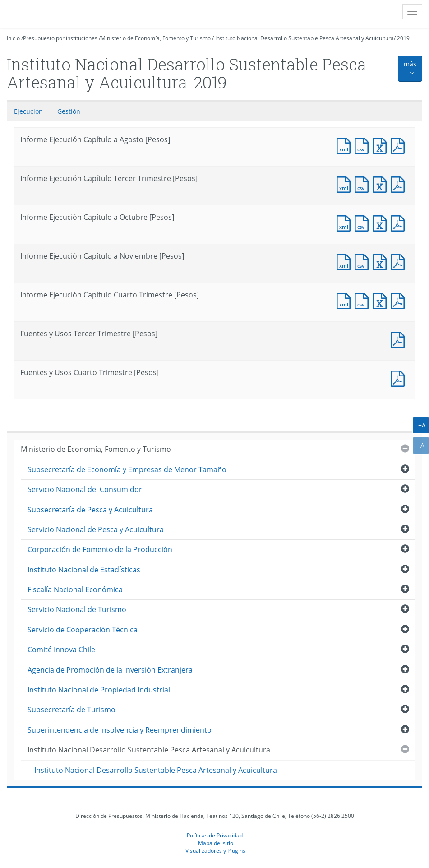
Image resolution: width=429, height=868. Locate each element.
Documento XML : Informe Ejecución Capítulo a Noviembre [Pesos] (346, 261)
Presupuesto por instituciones (60, 38)
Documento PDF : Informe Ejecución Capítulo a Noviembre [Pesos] (400, 261)
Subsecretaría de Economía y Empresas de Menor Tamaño (127, 469)
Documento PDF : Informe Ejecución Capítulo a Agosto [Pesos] (400, 145)
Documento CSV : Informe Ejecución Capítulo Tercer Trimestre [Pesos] (364, 183)
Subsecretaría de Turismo (71, 710)
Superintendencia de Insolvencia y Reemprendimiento (120, 730)
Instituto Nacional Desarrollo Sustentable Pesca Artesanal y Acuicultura (304, 38)
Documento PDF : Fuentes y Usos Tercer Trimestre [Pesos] (400, 339)
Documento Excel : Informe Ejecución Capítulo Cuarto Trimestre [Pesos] (382, 300)
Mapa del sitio (216, 843)
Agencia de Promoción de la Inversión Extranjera (110, 670)
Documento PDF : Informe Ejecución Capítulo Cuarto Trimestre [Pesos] (400, 300)
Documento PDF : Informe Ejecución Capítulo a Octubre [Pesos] (400, 222)
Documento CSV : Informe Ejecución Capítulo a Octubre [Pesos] (364, 222)
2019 (403, 38)
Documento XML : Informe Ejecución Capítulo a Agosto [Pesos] (346, 145)
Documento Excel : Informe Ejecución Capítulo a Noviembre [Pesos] (382, 261)
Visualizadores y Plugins (215, 850)
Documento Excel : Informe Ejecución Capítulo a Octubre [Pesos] (382, 222)
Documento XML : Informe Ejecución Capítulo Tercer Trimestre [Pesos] (346, 183)
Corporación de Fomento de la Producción (100, 549)
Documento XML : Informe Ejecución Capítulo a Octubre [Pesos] (346, 222)
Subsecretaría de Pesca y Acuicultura (90, 510)
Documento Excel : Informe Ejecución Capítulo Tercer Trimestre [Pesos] (382, 183)
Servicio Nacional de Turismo (77, 609)
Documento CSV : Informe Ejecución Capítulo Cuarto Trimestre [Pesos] (364, 300)
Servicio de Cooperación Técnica (83, 630)
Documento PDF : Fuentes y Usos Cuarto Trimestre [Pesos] (400, 378)
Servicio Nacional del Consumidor (85, 489)
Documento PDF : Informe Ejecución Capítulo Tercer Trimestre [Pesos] (400, 183)
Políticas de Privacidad (215, 835)
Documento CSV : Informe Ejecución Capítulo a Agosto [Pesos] (364, 145)
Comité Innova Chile (61, 650)
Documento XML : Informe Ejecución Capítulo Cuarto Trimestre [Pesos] (346, 300)
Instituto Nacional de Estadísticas (84, 570)
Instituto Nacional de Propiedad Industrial (99, 690)
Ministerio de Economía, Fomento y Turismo (156, 38)
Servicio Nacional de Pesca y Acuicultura (96, 529)
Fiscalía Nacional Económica (75, 589)
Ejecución (28, 111)
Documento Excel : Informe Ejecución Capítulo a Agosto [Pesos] (382, 145)
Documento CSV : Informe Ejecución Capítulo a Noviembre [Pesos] (364, 261)
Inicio (13, 38)
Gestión (69, 111)
